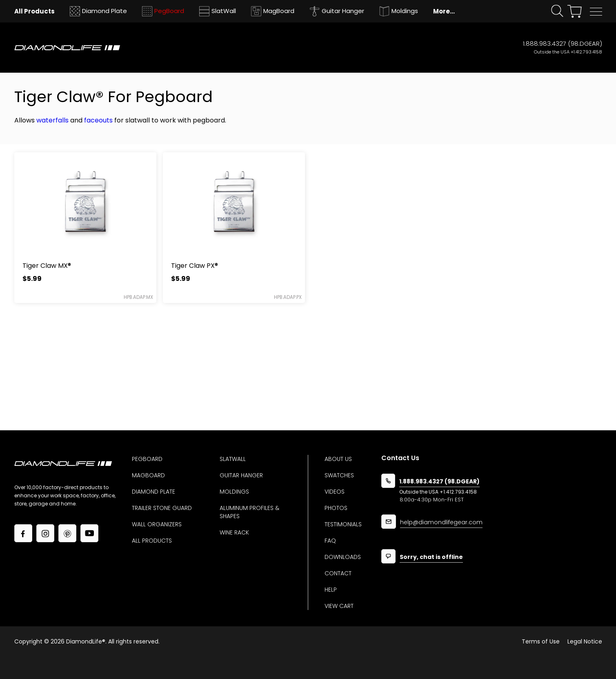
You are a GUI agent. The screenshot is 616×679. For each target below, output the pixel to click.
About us (338, 459)
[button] (596, 12)
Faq (330, 541)
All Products (152, 541)
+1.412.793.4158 (586, 52)
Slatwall (233, 459)
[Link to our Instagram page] (45, 533)
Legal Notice (585, 641)
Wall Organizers (157, 524)
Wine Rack (234, 532)
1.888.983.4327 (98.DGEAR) (563, 43)
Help (331, 590)
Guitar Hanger (241, 475)
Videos (335, 492)
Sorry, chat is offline (431, 558)
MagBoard (148, 475)
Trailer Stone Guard (162, 508)
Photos (336, 508)
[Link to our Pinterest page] (67, 533)
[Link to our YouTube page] (89, 533)
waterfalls (52, 120)
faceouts (98, 120)
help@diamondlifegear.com (441, 523)
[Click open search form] (557, 11)
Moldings (234, 492)
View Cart (339, 606)
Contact (338, 573)
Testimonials (343, 524)
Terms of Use (541, 641)
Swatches (339, 475)
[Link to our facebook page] (23, 533)
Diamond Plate (153, 492)
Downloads (343, 557)
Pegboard (147, 459)
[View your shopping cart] (575, 11)
